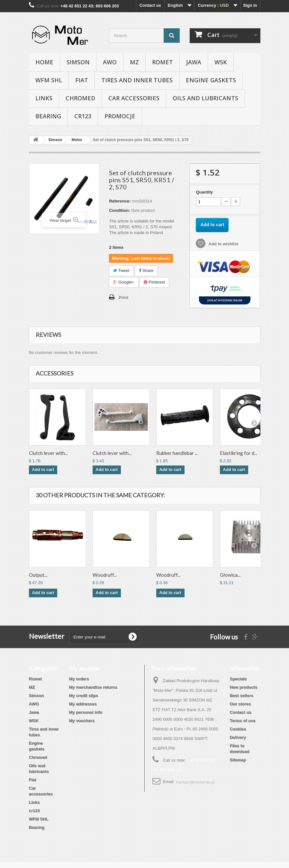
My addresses (83, 704)
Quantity (204, 192)
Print (123, 298)
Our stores (240, 704)
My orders (79, 679)
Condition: (119, 210)
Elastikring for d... (239, 453)
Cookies (238, 729)
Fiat (82, 80)
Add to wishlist (223, 244)
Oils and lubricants (205, 98)
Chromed (80, 98)
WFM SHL (49, 80)
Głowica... (230, 575)
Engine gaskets (211, 80)
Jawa (194, 62)
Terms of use (242, 721)
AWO (110, 62)
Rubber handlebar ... (177, 453)
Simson (78, 62)
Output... (38, 575)
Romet (163, 62)
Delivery (238, 737)
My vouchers (82, 721)
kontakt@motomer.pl (195, 782)
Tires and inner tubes (137, 80)
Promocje (120, 116)
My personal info (86, 712)
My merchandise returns (93, 687)
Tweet (121, 271)
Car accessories (134, 98)
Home (44, 62)
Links (44, 98)
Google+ (124, 282)
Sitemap (238, 760)
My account (84, 668)
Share (146, 271)
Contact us (150, 5)
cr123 (83, 116)
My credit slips (84, 696)
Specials (238, 679)
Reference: (120, 201)
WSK (221, 62)
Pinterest (154, 282)
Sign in (250, 5)
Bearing (48, 116)
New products (243, 687)
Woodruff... (105, 575)
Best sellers (241, 696)
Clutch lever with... (48, 453)
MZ (134, 62)
